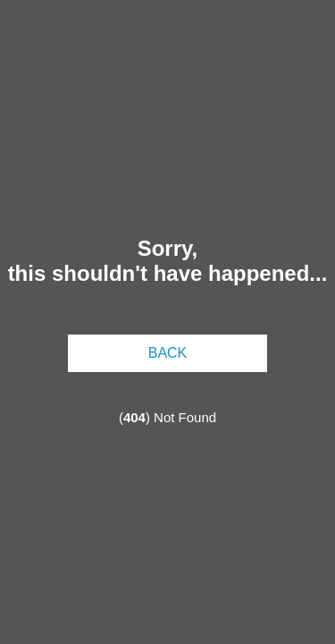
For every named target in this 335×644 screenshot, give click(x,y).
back (168, 353)
